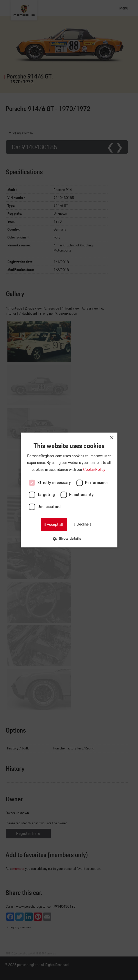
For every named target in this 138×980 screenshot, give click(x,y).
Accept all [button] (55, 524)
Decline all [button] (84, 524)
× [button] (112, 438)
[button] (69, 539)
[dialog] (69, 490)
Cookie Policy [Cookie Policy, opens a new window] (95, 469)
